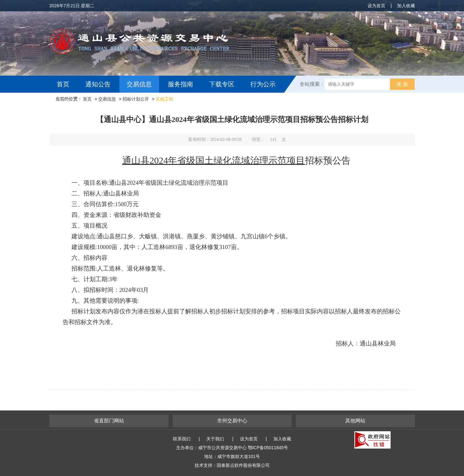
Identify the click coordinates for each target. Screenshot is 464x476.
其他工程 (164, 99)
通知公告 (98, 84)
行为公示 (263, 84)
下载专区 (222, 84)
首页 (63, 84)
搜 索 (402, 84)
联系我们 (182, 439)
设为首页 (376, 6)
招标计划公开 (136, 99)
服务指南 (180, 84)
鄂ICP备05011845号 (268, 448)
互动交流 (71, 101)
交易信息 (139, 84)
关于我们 (215, 439)
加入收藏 (406, 6)
